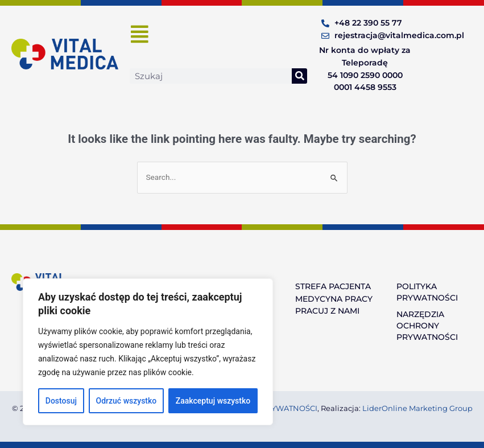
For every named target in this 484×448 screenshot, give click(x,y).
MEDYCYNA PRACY (334, 299)
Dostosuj (61, 401)
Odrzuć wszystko (127, 401)
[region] (148, 352)
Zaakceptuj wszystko (213, 401)
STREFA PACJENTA (333, 286)
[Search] (299, 76)
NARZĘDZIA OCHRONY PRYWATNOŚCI (427, 326)
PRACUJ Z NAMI (327, 311)
